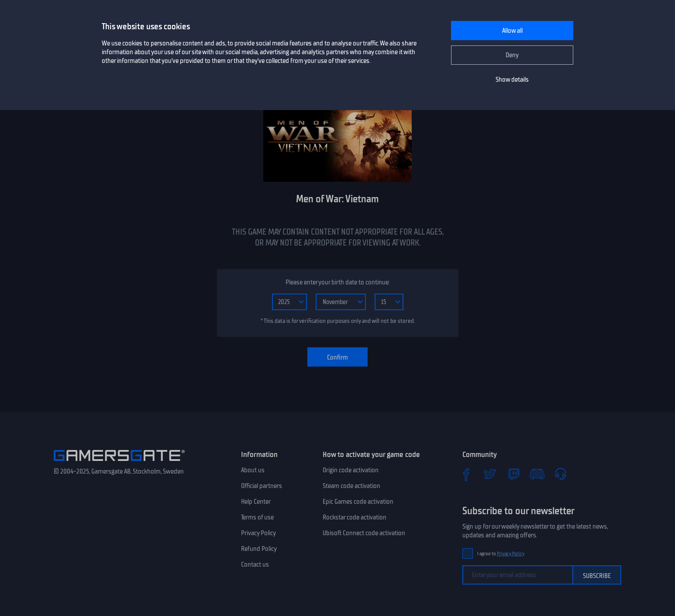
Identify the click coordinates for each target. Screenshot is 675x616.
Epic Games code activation (358, 502)
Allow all (512, 31)
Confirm (337, 357)
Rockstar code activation (355, 517)
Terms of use (257, 517)
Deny (512, 55)
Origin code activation (351, 470)
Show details (512, 80)
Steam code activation (351, 486)
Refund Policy (259, 549)
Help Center (256, 502)
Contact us (255, 564)
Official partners (262, 486)
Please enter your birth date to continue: (337, 282)
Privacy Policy (258, 533)
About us (253, 470)
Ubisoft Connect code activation (364, 533)
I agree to (501, 554)
